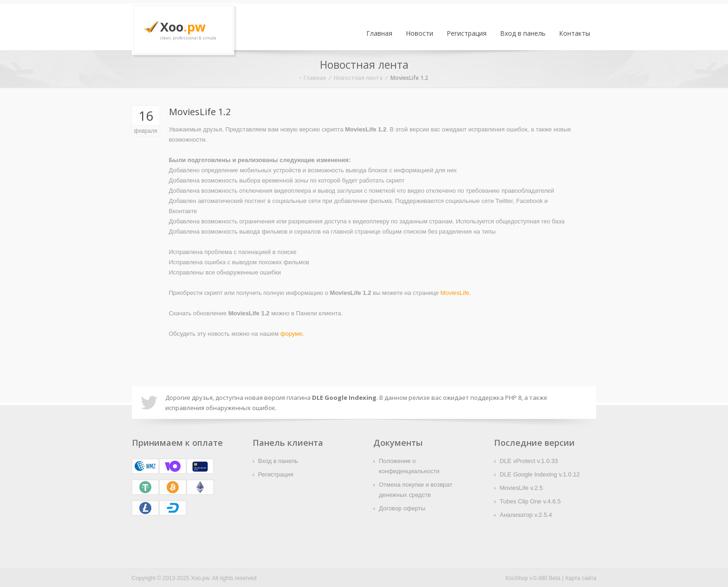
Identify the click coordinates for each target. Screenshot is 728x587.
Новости (419, 33)
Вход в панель (523, 33)
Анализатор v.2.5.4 (526, 515)
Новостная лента (358, 78)
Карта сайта (581, 578)
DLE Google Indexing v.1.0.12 (540, 474)
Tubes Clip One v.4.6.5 (530, 501)
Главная (379, 33)
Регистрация (467, 33)
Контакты (575, 33)
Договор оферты (402, 508)
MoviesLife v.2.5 (521, 488)
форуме (292, 334)
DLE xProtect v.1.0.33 (529, 461)
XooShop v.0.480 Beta (533, 578)
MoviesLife (455, 293)
